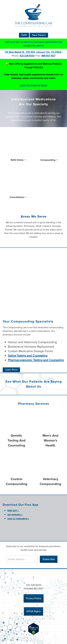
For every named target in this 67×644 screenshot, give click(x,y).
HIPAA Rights (33, 611)
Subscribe (49, 559)
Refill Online (17, 160)
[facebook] (34, 577)
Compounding (48, 160)
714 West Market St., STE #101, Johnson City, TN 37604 (33, 52)
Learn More (11, 370)
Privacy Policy (34, 598)
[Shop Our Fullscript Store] (33, 85)
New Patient (39, 35)
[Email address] (22, 559)
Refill (24, 35)
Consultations (17, 197)
